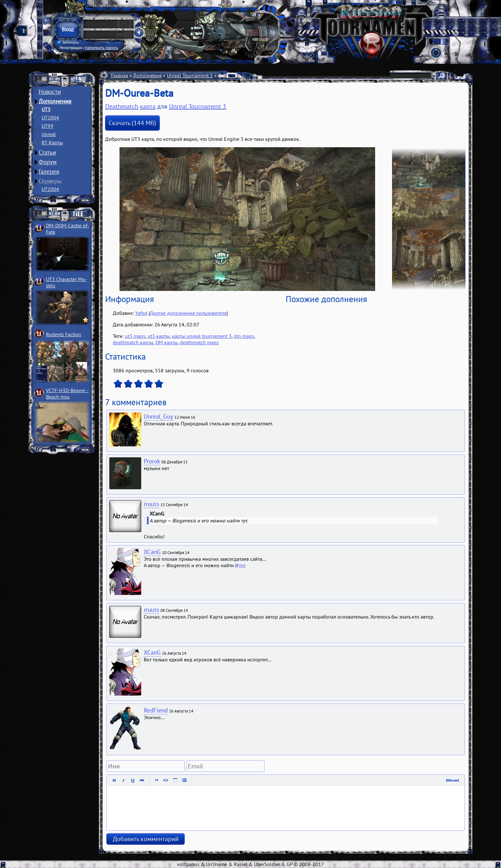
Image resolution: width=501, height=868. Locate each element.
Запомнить (68, 42)
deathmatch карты (133, 342)
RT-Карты (52, 142)
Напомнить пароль (101, 48)
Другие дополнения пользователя (188, 313)
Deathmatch (250, 75)
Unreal (49, 134)
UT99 (47, 126)
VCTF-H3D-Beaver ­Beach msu (67, 393)
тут (242, 565)
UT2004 (50, 118)
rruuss (151, 504)
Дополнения (55, 101)
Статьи (47, 152)
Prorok (152, 461)
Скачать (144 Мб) (132, 123)
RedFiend (156, 710)
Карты (225, 75)
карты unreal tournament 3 (202, 336)
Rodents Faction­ (64, 334)
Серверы (50, 181)
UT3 (46, 109)
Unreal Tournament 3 (190, 75)
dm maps (244, 336)
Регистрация (71, 48)
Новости (50, 92)
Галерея (49, 171)
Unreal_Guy (158, 416)
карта (148, 106)
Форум (48, 162)
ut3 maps (135, 336)
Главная (119, 75)
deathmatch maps (199, 342)
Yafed (141, 313)
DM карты (167, 342)
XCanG (152, 552)
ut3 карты (159, 336)
